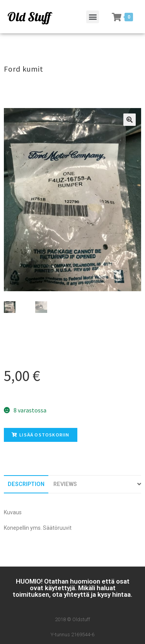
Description (26, 484)
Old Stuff (29, 17)
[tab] (26, 484)
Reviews (65, 484)
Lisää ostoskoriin (41, 435)
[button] (93, 17)
